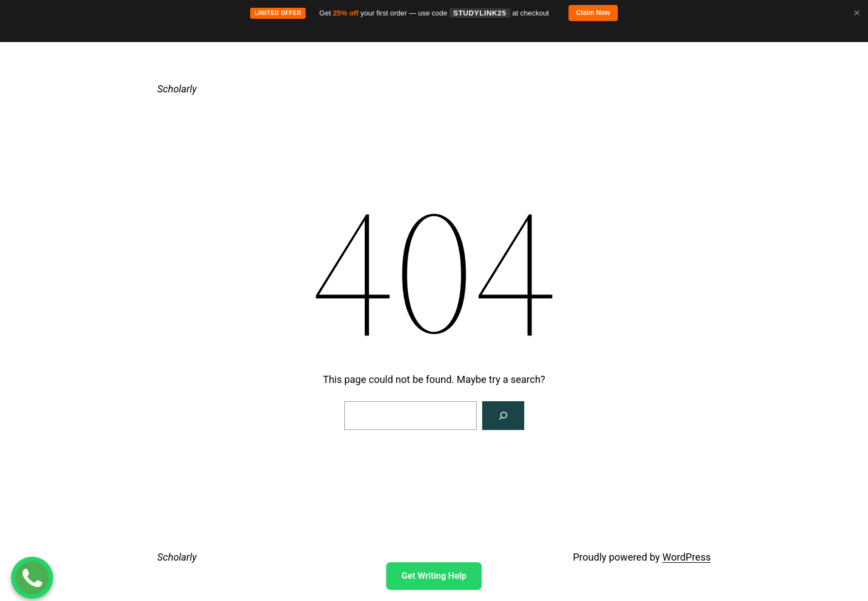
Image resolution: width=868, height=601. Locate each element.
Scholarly (177, 89)
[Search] (503, 416)
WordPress (687, 557)
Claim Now (593, 13)
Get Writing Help (434, 576)
